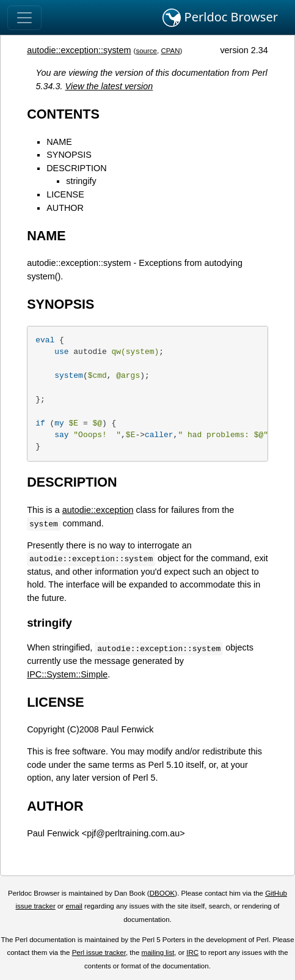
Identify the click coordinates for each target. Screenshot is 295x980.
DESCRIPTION (76, 168)
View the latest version (109, 86)
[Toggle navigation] (24, 18)
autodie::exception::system (79, 50)
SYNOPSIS (69, 155)
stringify (81, 181)
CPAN (170, 51)
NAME (59, 142)
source (146, 51)
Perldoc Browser (220, 18)
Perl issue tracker (99, 952)
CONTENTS (63, 114)
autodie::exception (98, 510)
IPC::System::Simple (67, 674)
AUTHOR (65, 208)
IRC (192, 952)
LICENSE (65, 194)
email (74, 906)
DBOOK (162, 893)
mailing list (158, 952)
